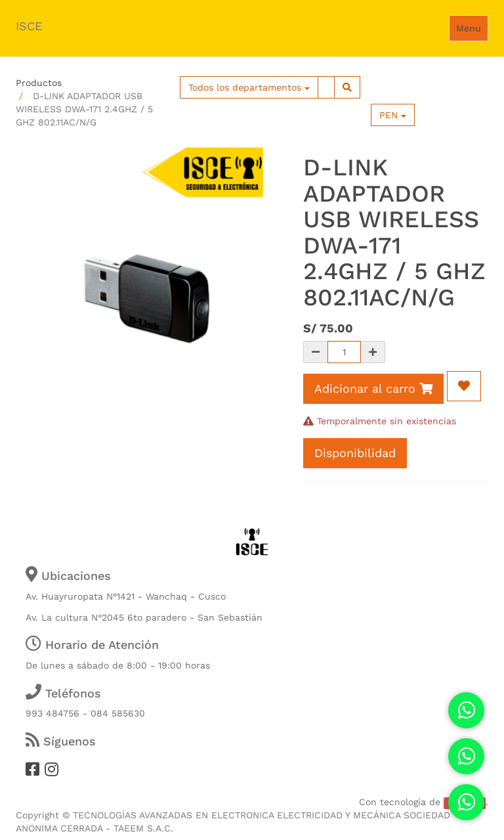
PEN (393, 115)
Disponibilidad (355, 453)
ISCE (29, 26)
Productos (39, 83)
